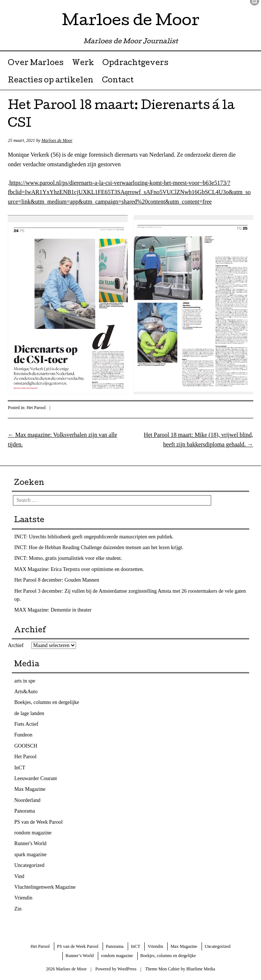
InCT (20, 768)
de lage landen (29, 713)
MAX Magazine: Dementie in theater (53, 610)
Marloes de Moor (131, 22)
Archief (16, 645)
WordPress (127, 969)
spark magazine (30, 855)
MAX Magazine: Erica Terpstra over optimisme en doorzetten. (79, 569)
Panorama (25, 811)
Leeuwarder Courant (36, 778)
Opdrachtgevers (135, 64)
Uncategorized (30, 865)
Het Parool (36, 408)
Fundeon (23, 735)
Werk (83, 64)
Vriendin (23, 898)
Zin (18, 909)
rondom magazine (33, 833)
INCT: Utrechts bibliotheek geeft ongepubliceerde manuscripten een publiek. (94, 537)
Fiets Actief (26, 724)
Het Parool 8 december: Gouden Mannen (57, 580)
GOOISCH (26, 746)
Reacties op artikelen (51, 81)
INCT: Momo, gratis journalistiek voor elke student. (68, 558)
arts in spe (25, 681)
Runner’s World (80, 956)
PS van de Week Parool (39, 822)
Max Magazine (30, 789)
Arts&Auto (26, 692)
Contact (118, 81)
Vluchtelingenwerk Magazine (45, 887)
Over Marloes (36, 64)
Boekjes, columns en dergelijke (47, 702)
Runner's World (30, 843)
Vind (19, 876)
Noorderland (28, 800)
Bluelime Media (201, 969)
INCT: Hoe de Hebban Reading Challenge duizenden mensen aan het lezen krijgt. (99, 547)
